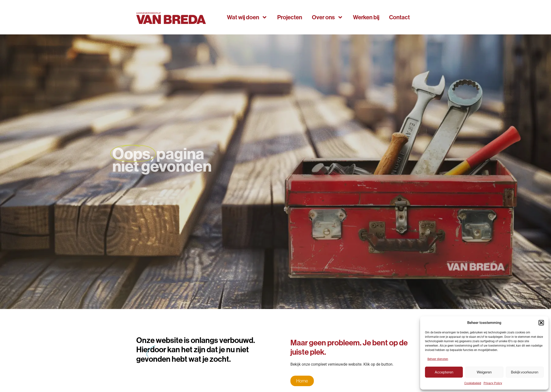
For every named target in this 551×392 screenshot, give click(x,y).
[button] (541, 323)
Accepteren (444, 372)
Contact (399, 17)
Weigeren (484, 372)
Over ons (328, 17)
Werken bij (366, 17)
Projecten (290, 17)
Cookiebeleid (473, 383)
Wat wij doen (247, 17)
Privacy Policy (493, 383)
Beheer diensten (438, 359)
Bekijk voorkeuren (525, 372)
